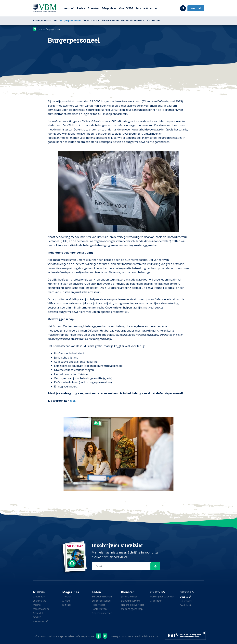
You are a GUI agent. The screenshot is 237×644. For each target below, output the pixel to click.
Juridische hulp (129, 596)
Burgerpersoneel (70, 20)
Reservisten (91, 20)
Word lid (196, 8)
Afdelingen (156, 601)
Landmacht (39, 596)
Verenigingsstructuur (162, 596)
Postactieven (110, 20)
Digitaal (66, 605)
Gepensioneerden (133, 20)
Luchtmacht (39, 601)
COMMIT (38, 613)
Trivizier (67, 596)
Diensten (94, 8)
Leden (81, 8)
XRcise (66, 601)
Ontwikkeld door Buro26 (146, 636)
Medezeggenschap (132, 609)
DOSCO (37, 617)
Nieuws (39, 592)
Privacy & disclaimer (121, 636)
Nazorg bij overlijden (133, 605)
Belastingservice (130, 601)
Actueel (69, 8)
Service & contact (147, 8)
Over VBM (126, 8)
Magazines (109, 8)
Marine (37, 605)
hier (73, 401)
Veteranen (154, 20)
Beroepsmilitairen (45, 20)
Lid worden (186, 601)
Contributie (186, 605)
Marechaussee (41, 609)
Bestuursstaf (40, 621)
